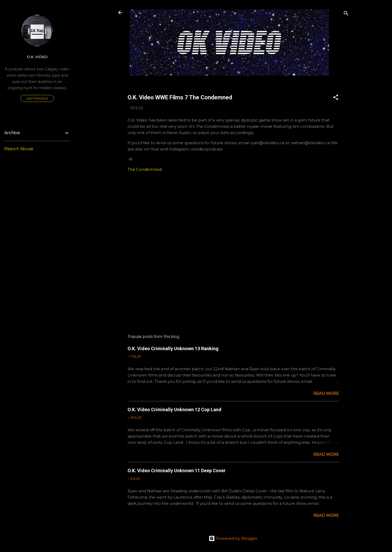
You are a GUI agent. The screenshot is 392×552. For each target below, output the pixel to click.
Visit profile (37, 98)
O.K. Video (37, 57)
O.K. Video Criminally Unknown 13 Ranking (173, 348)
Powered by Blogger (233, 538)
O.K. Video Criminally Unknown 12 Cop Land (174, 410)
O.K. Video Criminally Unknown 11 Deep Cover (177, 471)
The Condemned (144, 169)
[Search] (346, 14)
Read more (326, 393)
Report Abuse (19, 149)
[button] (336, 98)
